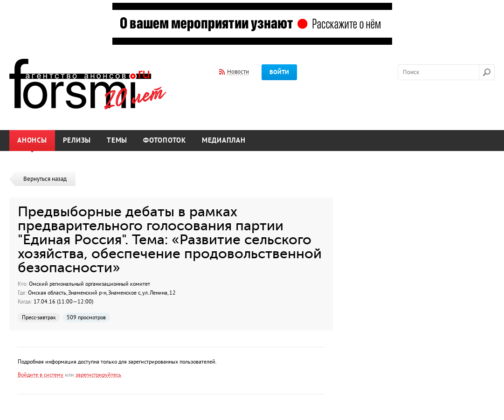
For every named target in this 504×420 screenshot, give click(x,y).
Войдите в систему (41, 375)
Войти (279, 72)
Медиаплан (224, 141)
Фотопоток (165, 141)
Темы (117, 141)
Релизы (77, 141)
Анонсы (32, 141)
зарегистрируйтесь (98, 375)
